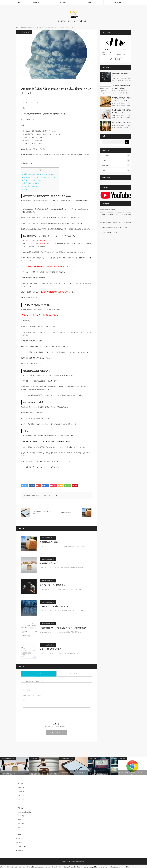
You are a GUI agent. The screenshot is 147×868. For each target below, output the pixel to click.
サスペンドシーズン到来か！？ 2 (54, 607)
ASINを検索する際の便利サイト (121, 75)
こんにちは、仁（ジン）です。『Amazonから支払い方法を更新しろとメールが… (121, 93)
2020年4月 (21, 799)
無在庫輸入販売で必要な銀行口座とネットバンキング (121, 111)
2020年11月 (21, 792)
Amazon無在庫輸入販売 (24, 32)
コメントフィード (21, 847)
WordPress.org (20, 851)
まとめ (25, 189)
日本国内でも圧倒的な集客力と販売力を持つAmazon (39, 174)
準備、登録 (116, 165)
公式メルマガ (62, 3)
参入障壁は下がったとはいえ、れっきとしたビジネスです (40, 177)
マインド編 (43, 496)
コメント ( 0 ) (39, 674)
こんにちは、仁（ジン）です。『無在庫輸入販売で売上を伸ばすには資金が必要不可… (121, 105)
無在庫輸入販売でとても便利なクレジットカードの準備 (116, 222)
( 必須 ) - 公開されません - (32, 696)
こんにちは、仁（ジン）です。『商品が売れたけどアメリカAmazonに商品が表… (121, 81)
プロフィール (35, 3)
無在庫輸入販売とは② (49, 564)
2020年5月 (21, 795)
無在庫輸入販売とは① (49, 542)
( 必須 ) (26, 690)
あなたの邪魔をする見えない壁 (121, 122)
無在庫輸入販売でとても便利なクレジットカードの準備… (121, 99)
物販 (90, 3)
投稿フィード (20, 843)
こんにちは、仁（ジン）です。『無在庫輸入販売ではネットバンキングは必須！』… (121, 117)
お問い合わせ (117, 3)
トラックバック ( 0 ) (74, 674)
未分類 (116, 160)
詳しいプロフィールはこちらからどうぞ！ (114, 54)
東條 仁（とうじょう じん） (116, 49)
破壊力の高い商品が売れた (51, 649)
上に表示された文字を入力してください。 (56, 726)
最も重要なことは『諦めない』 (32, 183)
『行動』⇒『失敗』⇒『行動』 (32, 180)
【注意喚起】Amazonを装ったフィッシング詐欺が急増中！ (64, 628)
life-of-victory (72, 862)
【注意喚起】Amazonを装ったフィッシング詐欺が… (121, 87)
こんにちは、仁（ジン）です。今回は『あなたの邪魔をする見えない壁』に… (121, 127)
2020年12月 (21, 788)
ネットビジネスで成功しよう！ (32, 186)
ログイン (19, 839)
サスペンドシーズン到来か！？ (52, 585)
